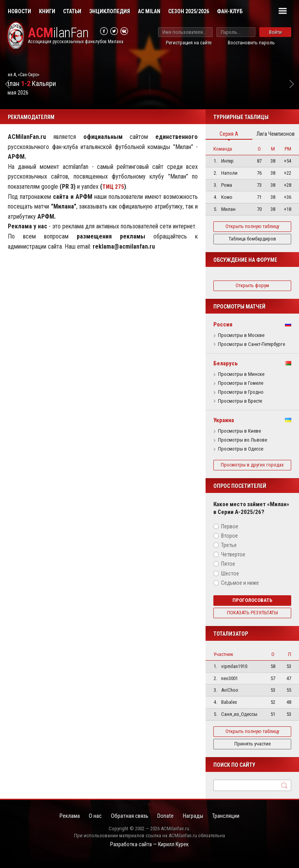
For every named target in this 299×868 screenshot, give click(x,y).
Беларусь (226, 363)
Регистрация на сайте (189, 43)
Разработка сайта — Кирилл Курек (149, 851)
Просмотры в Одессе (241, 449)
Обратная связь (128, 822)
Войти (275, 32)
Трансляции (234, 822)
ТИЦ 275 (114, 187)
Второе (230, 542)
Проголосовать (252, 606)
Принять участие (252, 750)
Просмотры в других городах (252, 468)
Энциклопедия (110, 11)
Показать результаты (252, 618)
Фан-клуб (230, 11)
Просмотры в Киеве (239, 431)
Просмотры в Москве (241, 335)
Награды (198, 822)
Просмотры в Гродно (241, 392)
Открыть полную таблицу (252, 226)
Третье (229, 551)
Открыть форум (252, 285)
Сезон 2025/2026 (189, 11)
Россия (223, 324)
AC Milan (149, 11)
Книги (47, 11)
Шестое (230, 579)
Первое (230, 532)
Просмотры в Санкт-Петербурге (252, 344)
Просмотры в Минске (241, 374)
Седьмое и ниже (240, 589)
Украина (224, 420)
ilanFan (62, 34)
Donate (167, 822)
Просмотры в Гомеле (241, 383)
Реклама (62, 822)
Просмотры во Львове (243, 440)
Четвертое (233, 560)
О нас (91, 822)
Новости (19, 11)
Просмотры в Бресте (240, 401)
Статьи (72, 11)
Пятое (228, 570)
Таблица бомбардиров (252, 239)
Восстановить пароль (251, 43)
